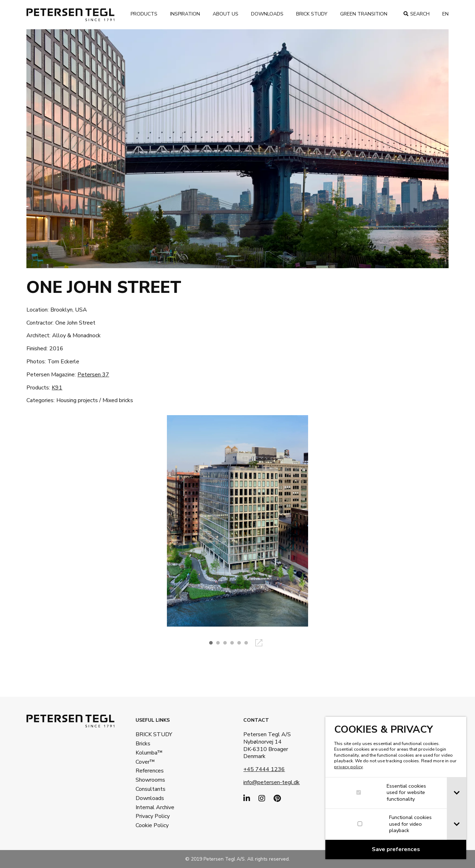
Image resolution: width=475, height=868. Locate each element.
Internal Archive (155, 807)
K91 (57, 388)
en (445, 14)
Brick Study (312, 14)
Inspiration (185, 14)
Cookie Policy (152, 825)
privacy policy (349, 767)
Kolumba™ (149, 753)
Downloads (267, 14)
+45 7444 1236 (264, 769)
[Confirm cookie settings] (396, 849)
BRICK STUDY (154, 734)
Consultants (151, 789)
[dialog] (396, 788)
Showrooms (150, 780)
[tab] (457, 793)
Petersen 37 (93, 375)
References (150, 771)
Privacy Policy (153, 816)
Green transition (364, 14)
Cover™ (145, 762)
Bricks (143, 744)
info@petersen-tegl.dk (271, 782)
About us (226, 14)
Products (144, 14)
